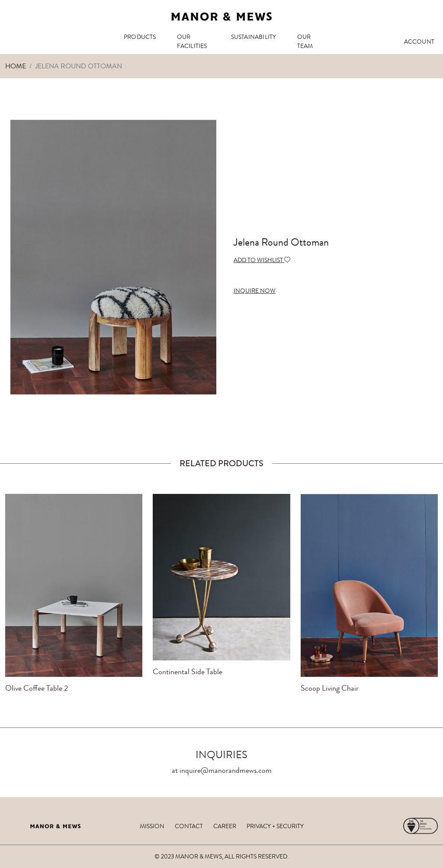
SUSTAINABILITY (254, 37)
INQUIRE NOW (255, 291)
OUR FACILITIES (192, 41)
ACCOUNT (419, 42)
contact (189, 826)
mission (152, 826)
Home (16, 66)
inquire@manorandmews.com (226, 770)
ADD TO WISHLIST (262, 260)
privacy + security (275, 826)
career (225, 826)
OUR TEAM (305, 41)
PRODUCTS (140, 37)
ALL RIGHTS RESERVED (256, 856)
